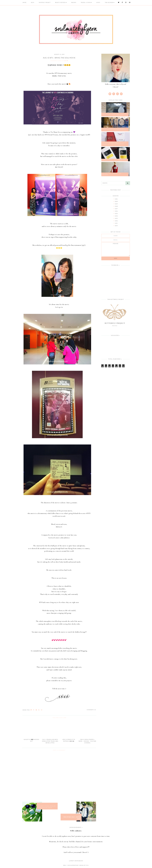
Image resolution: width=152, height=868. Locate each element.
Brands (74, 3)
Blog (33, 3)
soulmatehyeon (73, 865)
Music (98, 3)
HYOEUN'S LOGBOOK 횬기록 (59, 61)
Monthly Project (45, 3)
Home (25, 3)
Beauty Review (60, 3)
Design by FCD (84, 865)
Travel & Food (86, 3)
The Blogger (109, 3)
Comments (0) (91, 710)
